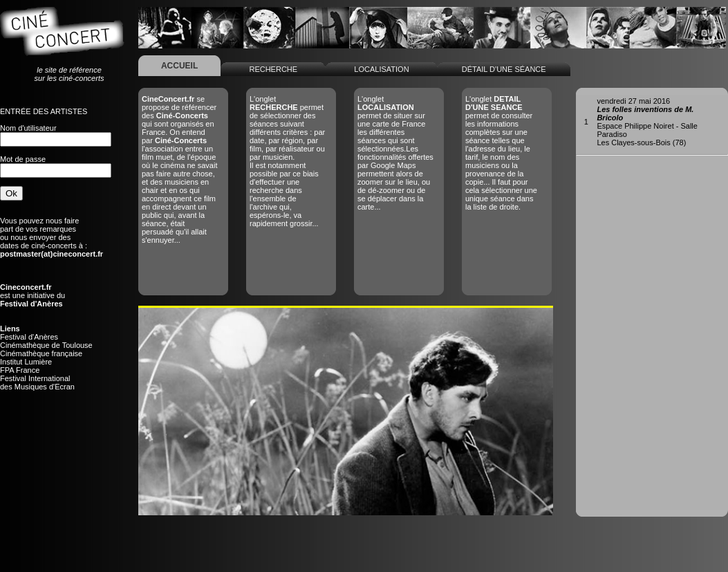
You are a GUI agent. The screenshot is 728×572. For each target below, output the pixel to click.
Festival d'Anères (29, 337)
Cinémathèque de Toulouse (46, 345)
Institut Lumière (26, 362)
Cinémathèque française (41, 353)
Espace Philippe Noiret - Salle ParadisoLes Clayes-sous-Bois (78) (647, 122)
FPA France (20, 370)
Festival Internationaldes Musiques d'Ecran (37, 382)
